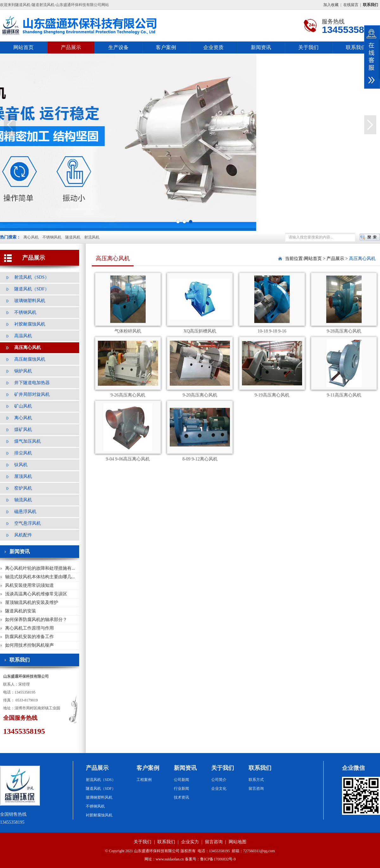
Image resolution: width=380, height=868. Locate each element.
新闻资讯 (261, 47)
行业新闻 (181, 789)
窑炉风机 (23, 488)
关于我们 (308, 47)
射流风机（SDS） (32, 277)
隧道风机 (73, 237)
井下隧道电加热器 (32, 383)
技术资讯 (181, 797)
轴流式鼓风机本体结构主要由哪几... (40, 577)
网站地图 (237, 842)
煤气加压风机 (28, 441)
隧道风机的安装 (21, 611)
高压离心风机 (28, 348)
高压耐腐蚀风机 (30, 359)
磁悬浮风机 (25, 512)
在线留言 (351, 5)
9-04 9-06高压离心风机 (128, 459)
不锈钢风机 (52, 237)
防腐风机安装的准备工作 (29, 637)
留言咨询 (256, 789)
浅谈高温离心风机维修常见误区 (36, 594)
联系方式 (256, 780)
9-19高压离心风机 (272, 395)
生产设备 (118, 47)
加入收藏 (331, 5)
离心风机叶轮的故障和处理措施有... (40, 568)
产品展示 (71, 47)
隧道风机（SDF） (32, 289)
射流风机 (92, 237)
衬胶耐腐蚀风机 (30, 324)
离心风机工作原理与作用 (29, 628)
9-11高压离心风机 (344, 395)
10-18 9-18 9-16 (272, 331)
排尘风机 (23, 453)
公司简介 (219, 780)
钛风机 (21, 465)
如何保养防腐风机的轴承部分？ (36, 620)
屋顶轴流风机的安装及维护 (32, 602)
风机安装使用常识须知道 (29, 585)
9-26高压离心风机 (128, 395)
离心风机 (31, 237)
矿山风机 (23, 406)
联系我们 (356, 47)
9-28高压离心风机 (344, 331)
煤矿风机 (23, 430)
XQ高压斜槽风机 (200, 331)
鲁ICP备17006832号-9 (218, 859)
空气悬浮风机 (28, 523)
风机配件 (23, 535)
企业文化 (219, 789)
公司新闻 (181, 780)
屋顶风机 (23, 476)
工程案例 (144, 780)
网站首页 (23, 47)
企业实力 (190, 842)
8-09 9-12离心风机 (200, 459)
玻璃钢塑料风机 (30, 301)
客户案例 (166, 47)
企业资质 (213, 47)
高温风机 (23, 336)
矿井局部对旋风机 (32, 394)
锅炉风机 (23, 371)
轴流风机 (23, 500)
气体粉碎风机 (128, 331)
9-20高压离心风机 (200, 395)
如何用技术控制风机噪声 (29, 645)
